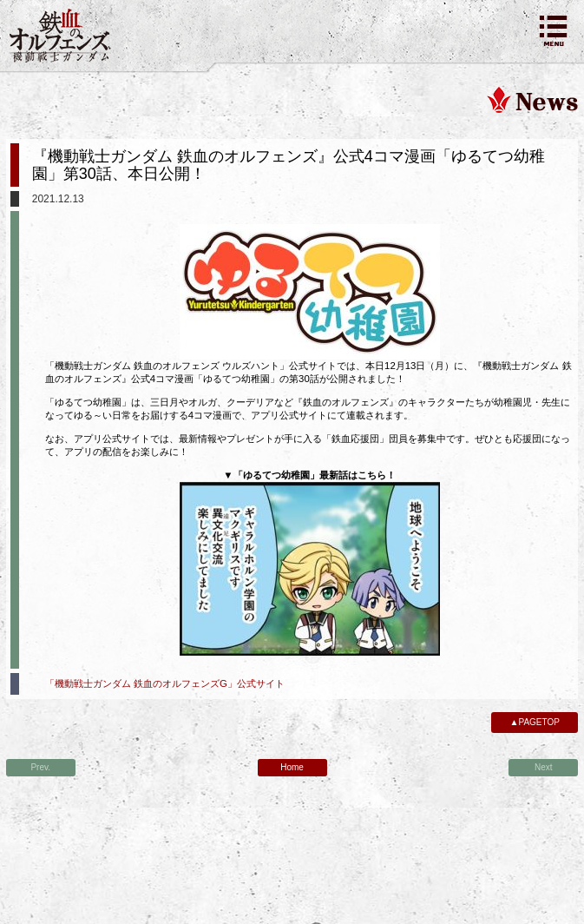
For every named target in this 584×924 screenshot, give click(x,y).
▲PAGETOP (535, 722)
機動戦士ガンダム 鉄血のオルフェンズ (61, 36)
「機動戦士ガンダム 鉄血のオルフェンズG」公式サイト (165, 683)
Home (292, 767)
